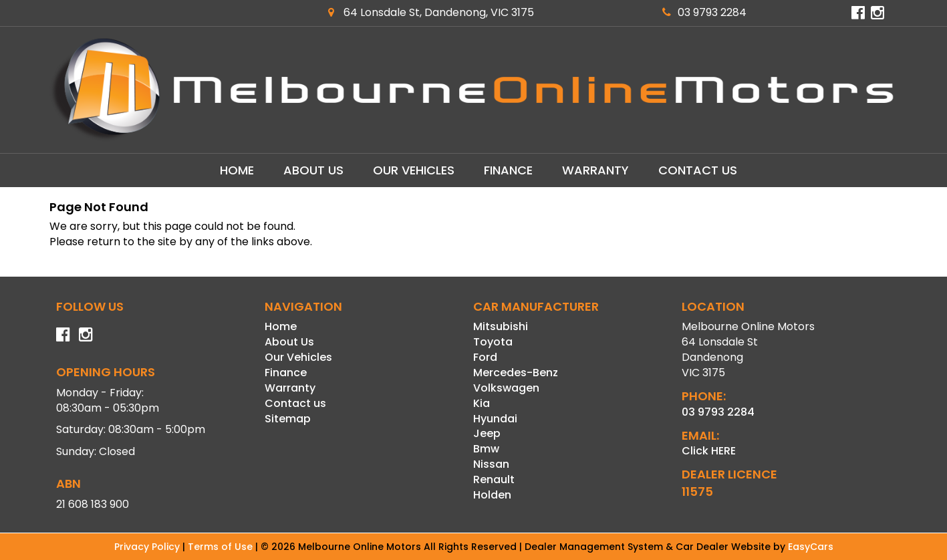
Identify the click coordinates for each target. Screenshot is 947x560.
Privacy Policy (148, 547)
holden (492, 495)
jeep (487, 433)
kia (482, 403)
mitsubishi (501, 326)
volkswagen (506, 388)
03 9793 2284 (704, 12)
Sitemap (288, 419)
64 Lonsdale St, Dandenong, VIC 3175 (431, 12)
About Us (313, 170)
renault (494, 479)
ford (485, 357)
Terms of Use (222, 547)
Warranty (595, 170)
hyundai (495, 419)
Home (237, 170)
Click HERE (709, 451)
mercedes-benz (516, 373)
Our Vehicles (414, 170)
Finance (508, 170)
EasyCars (811, 547)
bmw (486, 449)
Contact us (698, 170)
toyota (493, 342)
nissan (491, 464)
